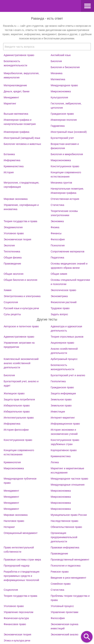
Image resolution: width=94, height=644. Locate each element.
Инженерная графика (16, 132)
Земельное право (61, 399)
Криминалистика (14, 166)
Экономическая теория (17, 239)
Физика (55, 227)
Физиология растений (64, 302)
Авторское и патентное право (21, 326)
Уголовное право (14, 233)
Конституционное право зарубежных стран (65, 442)
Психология (58, 245)
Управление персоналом (18, 612)
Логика (55, 462)
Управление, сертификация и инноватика (21, 207)
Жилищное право (14, 393)
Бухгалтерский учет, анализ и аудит (21, 383)
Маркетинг (10, 103)
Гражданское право (62, 114)
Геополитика (58, 381)
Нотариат (9, 527)
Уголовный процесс (62, 606)
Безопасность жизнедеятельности (15, 63)
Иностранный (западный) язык (22, 138)
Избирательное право (17, 406)
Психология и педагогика (66, 566)
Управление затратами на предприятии (19, 345)
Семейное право (61, 584)
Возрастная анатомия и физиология (65, 146)
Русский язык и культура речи (21, 308)
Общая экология (13, 274)
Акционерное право (62, 343)
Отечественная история (65, 199)
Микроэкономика (61, 91)
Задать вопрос (59, 314)
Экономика (57, 221)
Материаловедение (15, 85)
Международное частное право (69, 479)
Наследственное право (64, 521)
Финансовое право (15, 624)
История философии (16, 430)
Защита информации (63, 393)
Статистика (57, 205)
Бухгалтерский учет (62, 138)
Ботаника (9, 154)
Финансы (56, 233)
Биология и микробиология (67, 154)
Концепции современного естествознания (66, 174)
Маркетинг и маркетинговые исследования (67, 470)
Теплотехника (12, 251)
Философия (58, 239)
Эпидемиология (13, 227)
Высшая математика (16, 114)
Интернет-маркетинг (63, 418)
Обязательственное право (66, 527)
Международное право (64, 85)
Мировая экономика (16, 199)
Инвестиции (58, 412)
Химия (8, 290)
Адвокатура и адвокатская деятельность (66, 329)
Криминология (12, 462)
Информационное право (65, 424)
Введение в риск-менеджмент (68, 578)
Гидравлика (58, 126)
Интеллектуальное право (19, 418)
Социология (11, 302)
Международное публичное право (20, 481)
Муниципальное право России (69, 515)
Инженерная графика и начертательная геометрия (20, 122)
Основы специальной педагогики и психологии (70, 282)
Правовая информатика (65, 547)
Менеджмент (11, 97)
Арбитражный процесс (64, 359)
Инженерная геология (64, 120)
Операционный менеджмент (21, 533)
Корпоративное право (64, 450)
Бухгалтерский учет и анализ (68, 375)
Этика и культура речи (17, 641)
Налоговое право (14, 521)
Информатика (12, 160)
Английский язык (61, 55)
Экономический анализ (65, 634)
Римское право (60, 572)
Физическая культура (16, 618)
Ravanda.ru (40, 7)
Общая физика (13, 258)
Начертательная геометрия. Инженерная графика (67, 191)
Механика (57, 73)
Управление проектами (64, 612)
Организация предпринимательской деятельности (64, 537)
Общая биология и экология (20, 280)
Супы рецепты (12, 314)
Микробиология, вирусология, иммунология (21, 75)
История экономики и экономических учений (64, 432)
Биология (56, 61)
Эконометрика (59, 296)
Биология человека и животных (22, 144)
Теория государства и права (20, 221)
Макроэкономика (61, 160)
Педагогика (57, 258)
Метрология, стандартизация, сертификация (21, 185)
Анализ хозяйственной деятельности (64, 351)
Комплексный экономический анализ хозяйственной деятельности (21, 363)
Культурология (59, 97)
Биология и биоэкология (65, 67)
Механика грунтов (61, 183)
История (9, 172)
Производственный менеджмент (70, 560)
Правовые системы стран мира (22, 560)
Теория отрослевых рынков (67, 337)
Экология (9, 245)
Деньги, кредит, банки (17, 91)
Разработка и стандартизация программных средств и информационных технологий (21, 576)
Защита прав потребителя (19, 399)
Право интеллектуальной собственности (19, 550)
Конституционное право (65, 166)
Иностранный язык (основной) (69, 132)
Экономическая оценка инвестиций (64, 626)
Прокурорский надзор (17, 566)
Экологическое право (63, 290)
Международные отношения (68, 485)
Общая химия (59, 274)
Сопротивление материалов (67, 251)
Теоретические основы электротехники (64, 213)
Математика (58, 79)
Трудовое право (60, 308)
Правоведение (12, 264)
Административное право (19, 55)
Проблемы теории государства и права (70, 598)
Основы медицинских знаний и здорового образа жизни (69, 266)
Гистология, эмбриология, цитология (66, 106)
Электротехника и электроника (22, 296)
